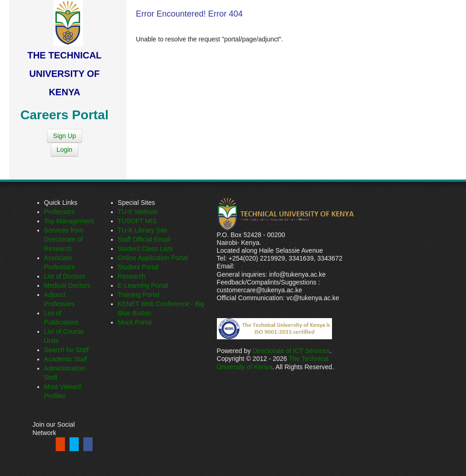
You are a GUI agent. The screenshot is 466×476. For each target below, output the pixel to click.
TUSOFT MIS (137, 221)
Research (132, 276)
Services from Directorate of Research (64, 239)
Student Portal (138, 267)
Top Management (69, 221)
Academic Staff (66, 359)
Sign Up (64, 136)
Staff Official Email (144, 239)
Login (64, 150)
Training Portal (139, 295)
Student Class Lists (146, 249)
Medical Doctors (67, 285)
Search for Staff (67, 350)
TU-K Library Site (143, 230)
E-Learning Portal (143, 285)
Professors (60, 212)
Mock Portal (135, 322)
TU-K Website (138, 212)
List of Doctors (65, 276)
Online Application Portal (153, 258)
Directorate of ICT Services (291, 351)
